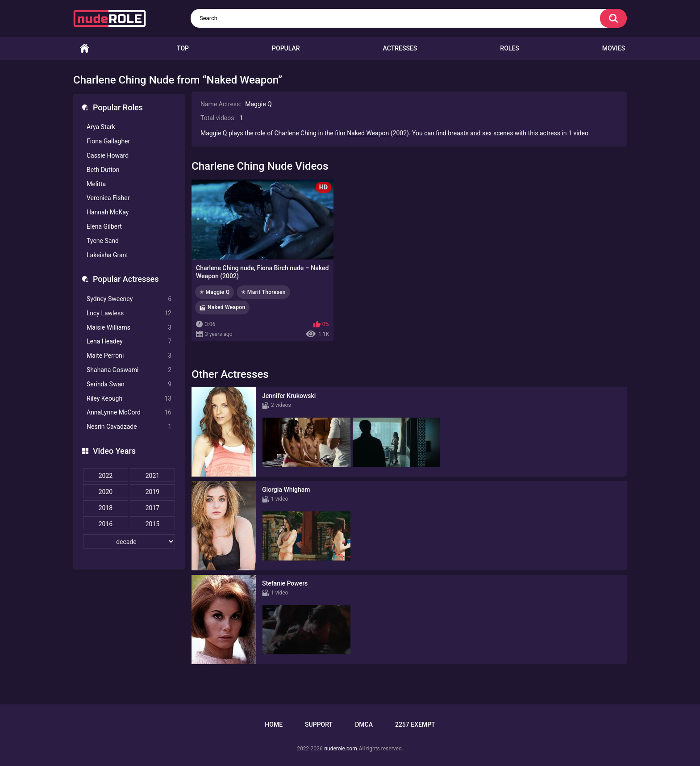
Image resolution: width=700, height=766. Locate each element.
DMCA (364, 724)
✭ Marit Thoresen (263, 292)
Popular (286, 48)
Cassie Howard (108, 155)
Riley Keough (129, 399)
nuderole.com (340, 749)
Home (84, 48)
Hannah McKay (108, 212)
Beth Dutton (103, 170)
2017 (152, 508)
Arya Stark (101, 127)
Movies (614, 48)
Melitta (96, 184)
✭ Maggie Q (215, 292)
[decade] (129, 541)
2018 (106, 508)
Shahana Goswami (129, 370)
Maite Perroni (129, 356)
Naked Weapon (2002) (378, 133)
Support (319, 724)
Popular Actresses (126, 279)
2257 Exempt (415, 724)
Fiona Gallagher (108, 141)
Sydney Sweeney (129, 299)
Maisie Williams (129, 328)
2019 (152, 492)
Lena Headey (129, 341)
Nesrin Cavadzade (129, 427)
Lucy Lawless (129, 313)
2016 (106, 524)
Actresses (400, 48)
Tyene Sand (103, 241)
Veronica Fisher (108, 198)
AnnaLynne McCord (129, 412)
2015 (152, 524)
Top (183, 48)
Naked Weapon (226, 307)
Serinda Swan (129, 384)
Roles (509, 48)
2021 (152, 476)
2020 (106, 492)
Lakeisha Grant (107, 255)
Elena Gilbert (104, 226)
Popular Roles (118, 107)
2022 (106, 476)
